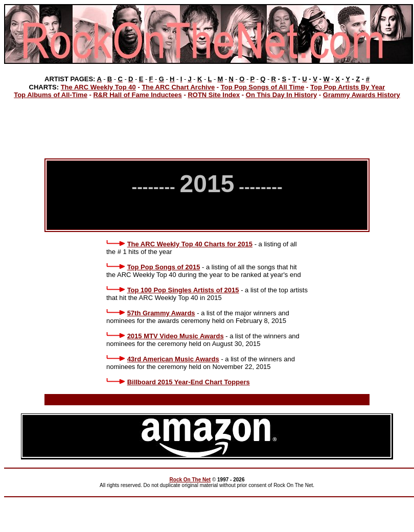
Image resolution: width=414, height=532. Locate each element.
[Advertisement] (207, 127)
